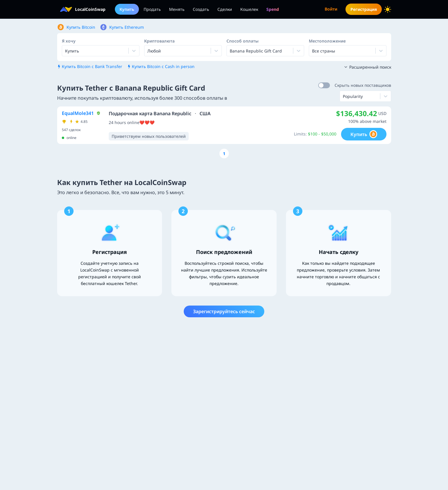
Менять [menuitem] (177, 9)
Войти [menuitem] (331, 9)
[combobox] (148, 51)
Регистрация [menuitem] (364, 9)
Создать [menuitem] (201, 9)
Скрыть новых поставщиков (363, 85)
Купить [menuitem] (127, 9)
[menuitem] (273, 9)
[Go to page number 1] (224, 154)
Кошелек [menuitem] (249, 9)
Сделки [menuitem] (225, 9)
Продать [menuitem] (152, 9)
